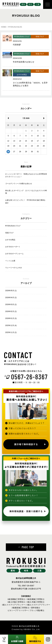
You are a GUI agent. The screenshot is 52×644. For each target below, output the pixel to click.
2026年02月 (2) (11, 311)
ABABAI (27, 629)
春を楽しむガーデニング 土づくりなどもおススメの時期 (26, 192)
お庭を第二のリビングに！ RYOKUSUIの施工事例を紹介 (25, 201)
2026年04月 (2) (11, 298)
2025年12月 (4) (11, 325)
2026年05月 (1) (11, 291)
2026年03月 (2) (11, 304)
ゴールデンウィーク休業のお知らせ (19, 184)
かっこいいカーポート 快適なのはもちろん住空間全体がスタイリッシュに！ (26, 175)
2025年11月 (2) (11, 332)
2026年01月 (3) (11, 318)
